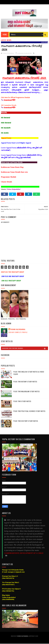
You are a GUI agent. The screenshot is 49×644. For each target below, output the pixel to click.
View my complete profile (18, 333)
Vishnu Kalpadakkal (18, 330)
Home (5, 35)
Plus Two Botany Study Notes (25, 382)
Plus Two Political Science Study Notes (29, 412)
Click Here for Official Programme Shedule (15, 98)
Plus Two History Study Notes (26, 421)
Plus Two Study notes (22, 402)
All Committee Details (9, 106)
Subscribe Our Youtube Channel (25, 349)
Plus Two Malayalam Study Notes (27, 392)
